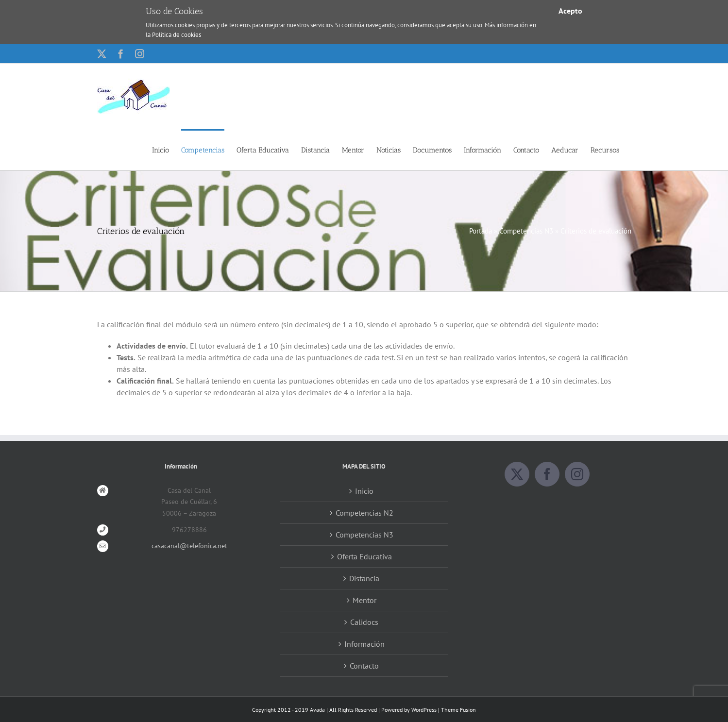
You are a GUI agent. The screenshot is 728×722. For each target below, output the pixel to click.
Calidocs (364, 622)
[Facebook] (547, 475)
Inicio (364, 491)
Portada (481, 231)
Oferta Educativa (364, 556)
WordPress (424, 710)
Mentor (364, 600)
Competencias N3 (526, 231)
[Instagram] (577, 475)
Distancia (364, 578)
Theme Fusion (458, 710)
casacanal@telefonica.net (189, 546)
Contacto (364, 666)
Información (364, 644)
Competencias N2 (364, 513)
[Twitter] (517, 475)
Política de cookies (177, 35)
